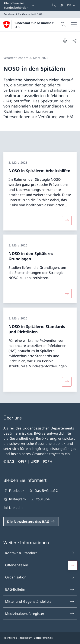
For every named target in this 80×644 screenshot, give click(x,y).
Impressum (25, 638)
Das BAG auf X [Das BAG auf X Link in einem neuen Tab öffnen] (43, 491)
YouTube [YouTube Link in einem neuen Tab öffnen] (40, 499)
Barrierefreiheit (43, 638)
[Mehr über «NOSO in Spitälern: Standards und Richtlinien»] (67, 382)
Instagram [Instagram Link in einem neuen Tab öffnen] (15, 499)
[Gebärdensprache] (62, 5)
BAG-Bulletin (40, 589)
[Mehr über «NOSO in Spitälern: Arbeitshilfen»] (67, 220)
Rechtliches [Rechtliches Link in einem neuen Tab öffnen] (10, 638)
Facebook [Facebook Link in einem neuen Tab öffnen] (14, 491)
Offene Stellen (40, 565)
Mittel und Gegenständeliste (40, 601)
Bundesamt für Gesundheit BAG (33, 25)
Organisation (40, 577)
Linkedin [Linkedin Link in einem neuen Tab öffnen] (13, 508)
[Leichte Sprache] (55, 5)
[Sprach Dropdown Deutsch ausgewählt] (71, 5)
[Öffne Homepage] (31, 25)
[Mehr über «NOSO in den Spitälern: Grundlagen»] (67, 293)
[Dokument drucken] (65, 41)
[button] (73, 565)
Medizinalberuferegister (40, 614)
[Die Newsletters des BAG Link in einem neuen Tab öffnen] (31, 522)
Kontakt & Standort (40, 553)
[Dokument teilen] (74, 41)
